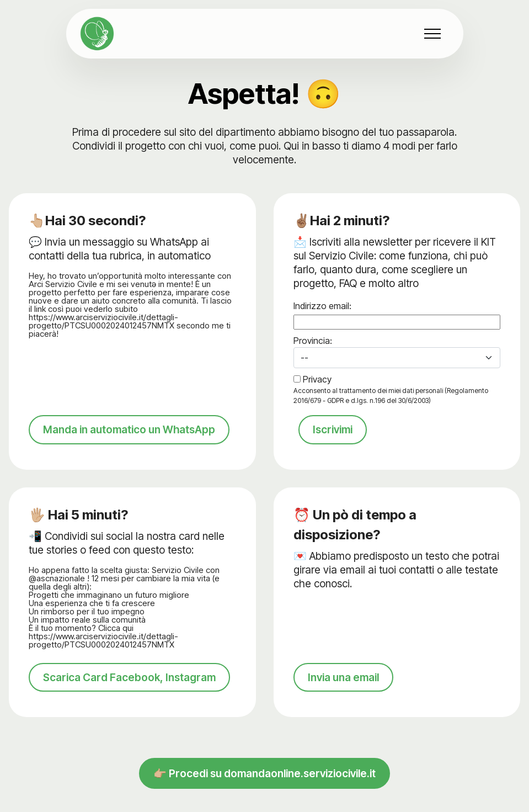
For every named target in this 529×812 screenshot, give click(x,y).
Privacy (317, 379)
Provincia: (313, 341)
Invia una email (343, 690)
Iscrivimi (333, 429)
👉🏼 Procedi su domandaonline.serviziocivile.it (264, 787)
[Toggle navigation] (433, 34)
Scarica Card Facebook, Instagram (129, 690)
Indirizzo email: (322, 306)
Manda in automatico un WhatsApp (129, 443)
